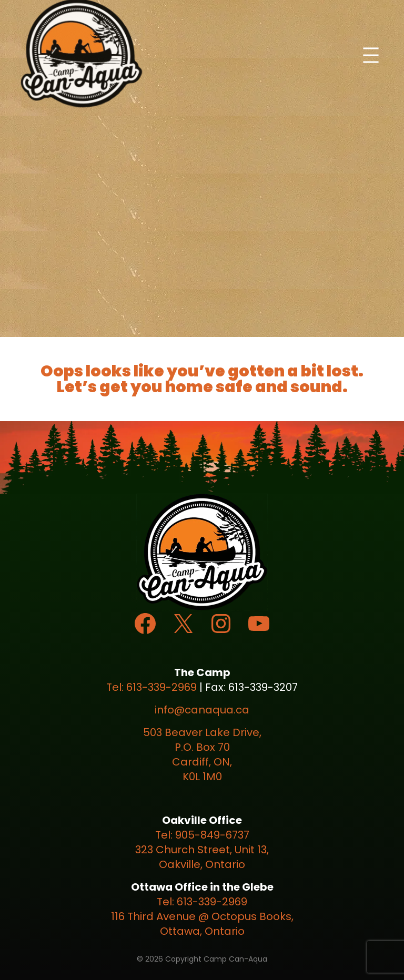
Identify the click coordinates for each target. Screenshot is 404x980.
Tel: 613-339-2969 (151, 687)
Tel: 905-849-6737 (202, 835)
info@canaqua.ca (202, 710)
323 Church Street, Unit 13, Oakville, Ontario (202, 857)
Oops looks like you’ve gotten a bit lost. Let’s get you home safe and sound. (202, 379)
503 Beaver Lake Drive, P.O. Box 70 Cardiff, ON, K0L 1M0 (202, 754)
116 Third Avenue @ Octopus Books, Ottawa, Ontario (202, 924)
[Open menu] (371, 55)
